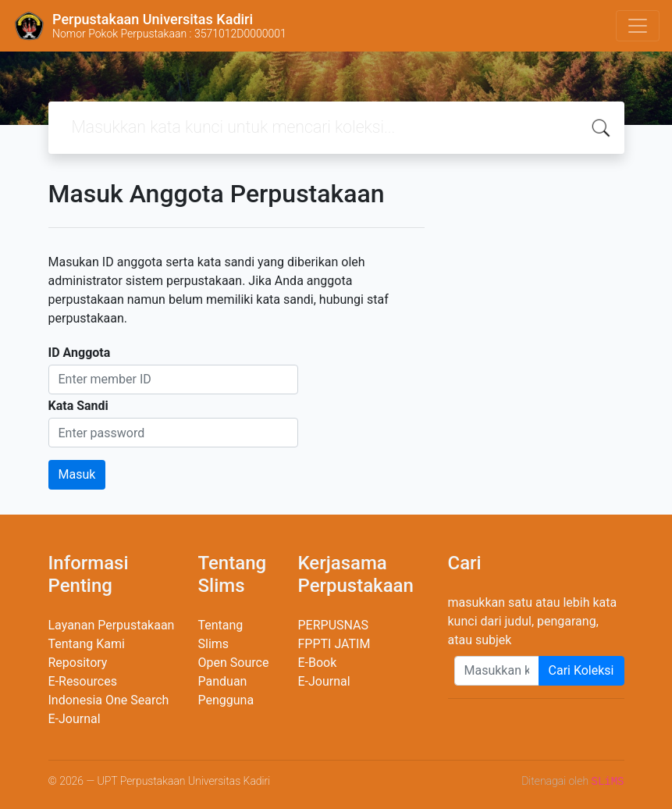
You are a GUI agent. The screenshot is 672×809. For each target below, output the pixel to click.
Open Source (234, 663)
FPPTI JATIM (334, 644)
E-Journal (75, 719)
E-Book (318, 663)
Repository (78, 663)
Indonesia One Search (109, 700)
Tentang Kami (87, 644)
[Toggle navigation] (638, 26)
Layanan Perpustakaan (112, 625)
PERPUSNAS (334, 625)
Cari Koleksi (581, 670)
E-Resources (83, 681)
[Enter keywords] (497, 671)
